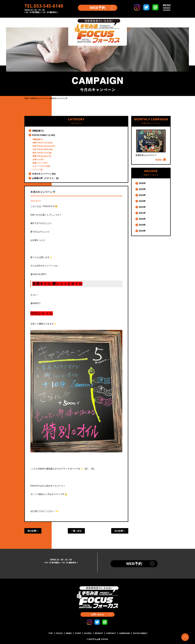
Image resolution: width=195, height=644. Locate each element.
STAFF (78, 633)
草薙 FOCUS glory (40, 156)
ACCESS (88, 633)
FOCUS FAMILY (40, 135)
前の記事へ (33, 531)
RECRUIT (99, 633)
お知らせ (36, 159)
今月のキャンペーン (42, 174)
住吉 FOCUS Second (41, 146)
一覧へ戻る (76, 531)
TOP (51, 633)
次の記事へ (120, 531)
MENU (69, 633)
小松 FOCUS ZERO (41, 149)
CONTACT (111, 633)
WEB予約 (97, 8)
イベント (36, 170)
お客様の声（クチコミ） (44, 178)
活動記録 (36, 131)
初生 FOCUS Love (40, 153)
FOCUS (59, 633)
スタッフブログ (39, 166)
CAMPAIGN (124, 633)
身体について (38, 163)
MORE (159, 160)
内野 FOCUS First (40, 143)
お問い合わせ (97, 614)
